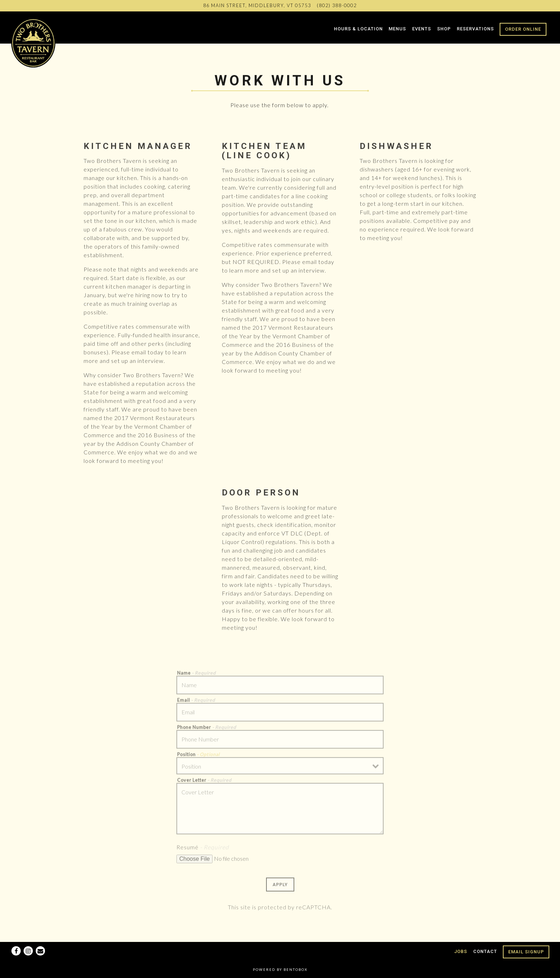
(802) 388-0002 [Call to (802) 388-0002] (337, 5)
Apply (280, 887)
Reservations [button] (475, 29)
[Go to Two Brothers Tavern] (257, 6)
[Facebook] (16, 951)
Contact (485, 951)
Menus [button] (397, 29)
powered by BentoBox (280, 970)
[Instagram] (28, 951)
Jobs (461, 951)
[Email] (40, 951)
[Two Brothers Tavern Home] (34, 42)
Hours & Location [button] (358, 29)
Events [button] (422, 29)
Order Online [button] (523, 29)
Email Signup (526, 952)
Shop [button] (444, 29)
